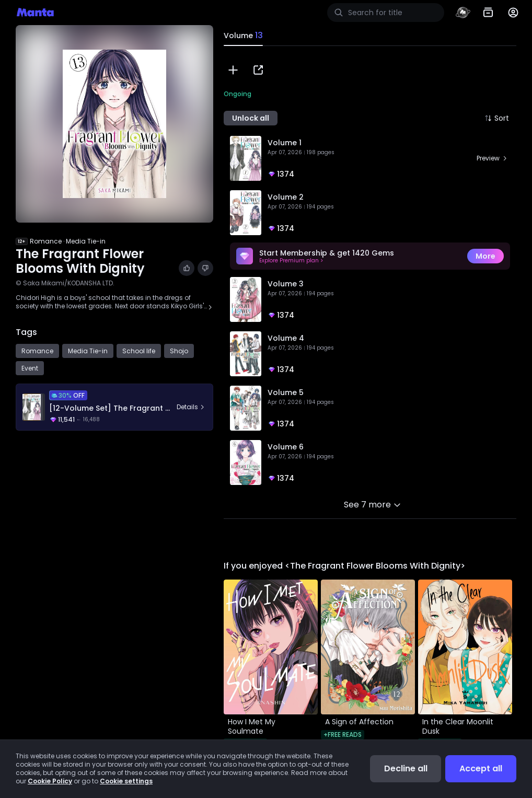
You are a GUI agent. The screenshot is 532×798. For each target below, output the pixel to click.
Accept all (481, 768)
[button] (233, 70)
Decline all (406, 768)
